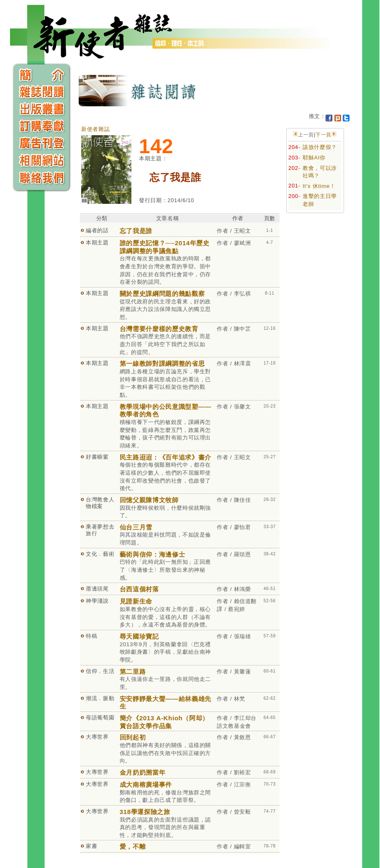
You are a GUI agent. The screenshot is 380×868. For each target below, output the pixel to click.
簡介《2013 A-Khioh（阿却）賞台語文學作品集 (164, 722)
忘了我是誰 (136, 231)
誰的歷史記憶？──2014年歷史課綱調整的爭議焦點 (165, 247)
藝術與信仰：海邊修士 (153, 554)
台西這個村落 (139, 589)
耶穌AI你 (314, 158)
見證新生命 (136, 601)
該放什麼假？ (320, 147)
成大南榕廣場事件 (146, 785)
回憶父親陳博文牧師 (149, 500)
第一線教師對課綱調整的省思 (162, 363)
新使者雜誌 (95, 129)
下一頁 (324, 135)
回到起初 (133, 737)
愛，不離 (133, 846)
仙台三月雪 (136, 527)
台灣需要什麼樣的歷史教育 (159, 329)
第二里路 (133, 672)
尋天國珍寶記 (139, 636)
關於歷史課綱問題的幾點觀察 (162, 294)
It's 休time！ (319, 186)
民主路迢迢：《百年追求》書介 (166, 457)
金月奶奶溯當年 (143, 772)
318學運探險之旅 (145, 812)
